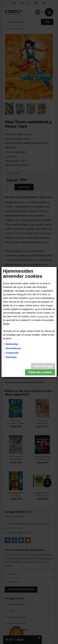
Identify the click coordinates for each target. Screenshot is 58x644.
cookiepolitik (42, 317)
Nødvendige (12, 344)
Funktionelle (12, 353)
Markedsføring (13, 349)
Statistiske (11, 357)
